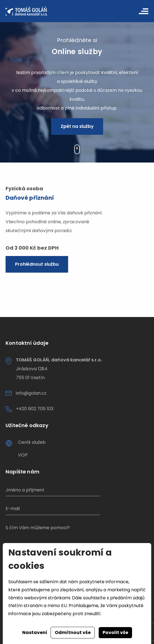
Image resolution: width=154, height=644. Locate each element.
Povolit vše (115, 632)
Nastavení (35, 632)
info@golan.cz (31, 393)
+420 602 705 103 (35, 409)
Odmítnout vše (73, 632)
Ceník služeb (32, 442)
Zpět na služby (77, 126)
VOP (23, 455)
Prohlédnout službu (37, 264)
